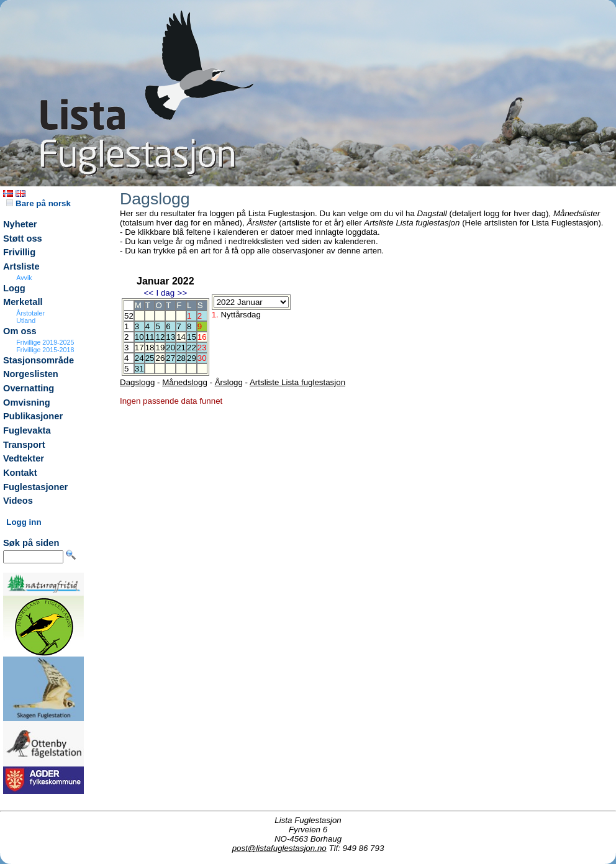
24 (139, 358)
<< (148, 293)
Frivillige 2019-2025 (45, 342)
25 (150, 358)
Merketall (23, 302)
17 (139, 348)
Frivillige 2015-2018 (45, 350)
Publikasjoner (33, 416)
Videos (18, 501)
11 (150, 337)
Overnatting (29, 388)
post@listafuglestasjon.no (279, 848)
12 (160, 337)
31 (139, 369)
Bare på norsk (38, 203)
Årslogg (229, 382)
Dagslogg (137, 382)
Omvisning (27, 402)
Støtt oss (23, 239)
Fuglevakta (27, 430)
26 (160, 358)
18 (150, 348)
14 (181, 337)
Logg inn (24, 522)
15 (192, 337)
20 (170, 348)
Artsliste (21, 266)
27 (170, 358)
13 (170, 337)
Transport (24, 445)
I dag (165, 293)
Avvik (24, 278)
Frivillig (19, 252)
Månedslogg (185, 382)
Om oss (20, 331)
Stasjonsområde (38, 360)
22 (192, 348)
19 (160, 348)
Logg (14, 288)
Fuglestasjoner (35, 487)
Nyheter (20, 224)
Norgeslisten (31, 374)
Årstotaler (30, 313)
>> (183, 293)
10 (139, 337)
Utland (26, 321)
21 (181, 348)
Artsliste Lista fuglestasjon (297, 382)
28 (181, 358)
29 (192, 358)
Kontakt (20, 473)
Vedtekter (24, 458)
